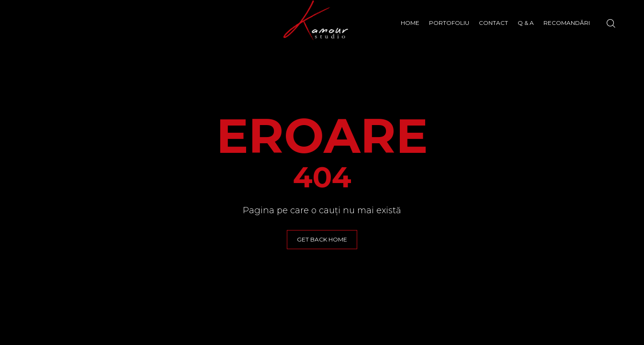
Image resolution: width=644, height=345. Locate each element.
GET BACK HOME (322, 239)
